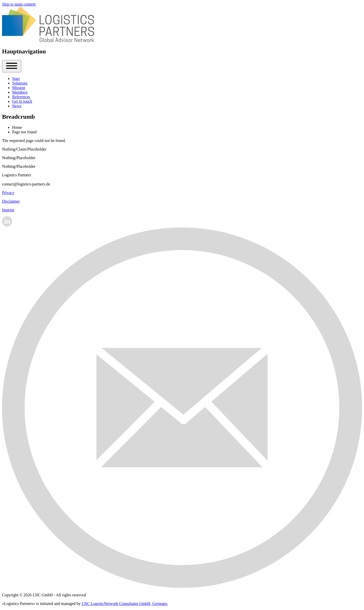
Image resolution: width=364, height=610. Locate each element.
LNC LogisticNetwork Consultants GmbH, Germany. (125, 604)
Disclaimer (11, 201)
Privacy (8, 193)
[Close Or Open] (12, 66)
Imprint (8, 210)
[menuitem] (16, 79)
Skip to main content (19, 4)
